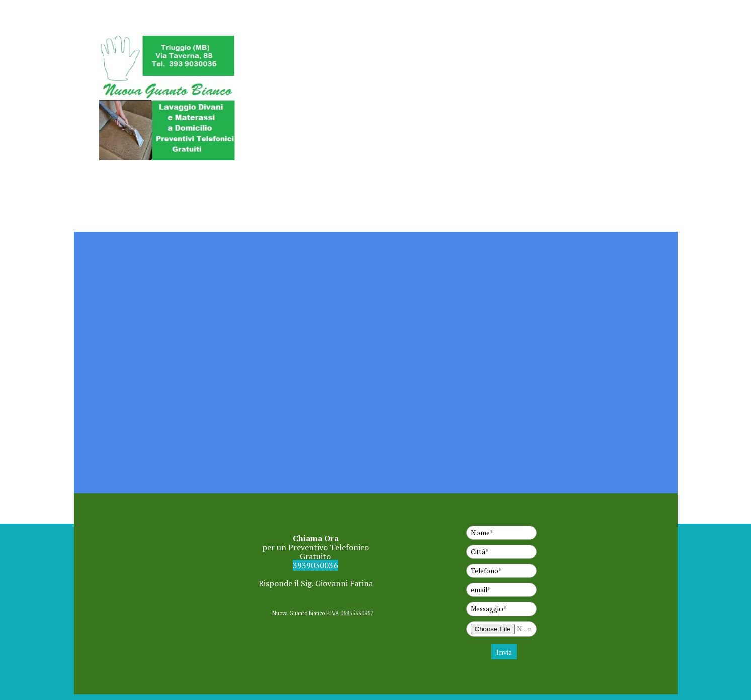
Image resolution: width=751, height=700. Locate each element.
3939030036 (315, 565)
